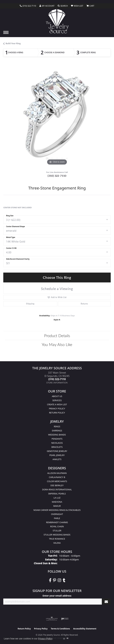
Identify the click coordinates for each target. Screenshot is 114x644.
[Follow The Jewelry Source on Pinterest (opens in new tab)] (55, 580)
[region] (57, 117)
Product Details (57, 335)
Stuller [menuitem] (57, 531)
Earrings (57, 431)
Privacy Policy (57, 409)
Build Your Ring (13, 43)
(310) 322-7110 (57, 176)
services (57, 400)
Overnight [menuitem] (57, 514)
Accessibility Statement (85, 629)
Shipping (30, 304)
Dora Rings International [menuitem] (57, 489)
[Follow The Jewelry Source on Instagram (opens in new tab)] (59, 580)
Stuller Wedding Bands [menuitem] (57, 535)
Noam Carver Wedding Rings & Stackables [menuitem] (57, 510)
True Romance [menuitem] (57, 539)
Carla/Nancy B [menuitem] (57, 477)
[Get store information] (57, 383)
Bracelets (57, 447)
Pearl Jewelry (57, 455)
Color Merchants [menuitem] (57, 481)
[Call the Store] (57, 379)
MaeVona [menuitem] (57, 502)
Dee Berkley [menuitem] (57, 485)
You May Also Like (57, 344)
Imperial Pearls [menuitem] (57, 494)
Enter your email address (57, 596)
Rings (57, 426)
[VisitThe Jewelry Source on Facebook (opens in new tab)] (50, 580)
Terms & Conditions (60, 629)
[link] (28, 6)
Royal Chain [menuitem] (57, 526)
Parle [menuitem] (57, 518)
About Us (57, 396)
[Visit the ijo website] (65, 619)
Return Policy (57, 413)
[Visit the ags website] (52, 619)
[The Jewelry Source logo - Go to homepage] (57, 21)
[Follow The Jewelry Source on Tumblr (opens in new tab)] (64, 580)
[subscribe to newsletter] (106, 602)
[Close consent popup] (64, 639)
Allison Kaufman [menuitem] (57, 473)
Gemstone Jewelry (57, 451)
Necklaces (57, 443)
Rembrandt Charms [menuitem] (57, 522)
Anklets (57, 459)
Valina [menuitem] (57, 543)
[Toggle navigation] (6, 32)
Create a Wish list (57, 404)
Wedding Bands (57, 435)
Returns (84, 304)
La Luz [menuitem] (57, 498)
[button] (47, 6)
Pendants (57, 439)
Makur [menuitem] (57, 506)
